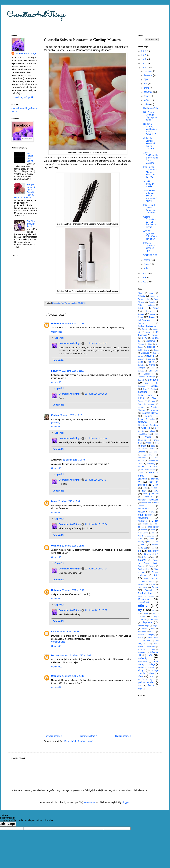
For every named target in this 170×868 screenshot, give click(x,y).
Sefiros (144, 619)
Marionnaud (144, 509)
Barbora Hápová (59, 655)
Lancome (142, 479)
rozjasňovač (144, 602)
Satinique (155, 617)
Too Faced (151, 646)
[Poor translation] (11, 824)
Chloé (149, 443)
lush (144, 491)
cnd (153, 368)
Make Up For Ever (151, 494)
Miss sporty (153, 527)
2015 (144, 68)
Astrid (149, 311)
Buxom (141, 359)
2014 (144, 273)
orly (154, 557)
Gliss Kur (146, 428)
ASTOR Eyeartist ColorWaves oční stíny (150, 235)
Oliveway (147, 554)
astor (156, 308)
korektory (151, 464)
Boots (156, 350)
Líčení (156, 485)
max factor (145, 515)
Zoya (140, 688)
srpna (147, 88)
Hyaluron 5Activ (151, 108)
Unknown (56, 323)
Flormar (152, 401)
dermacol (153, 380)
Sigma (156, 626)
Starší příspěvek (123, 736)
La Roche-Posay (148, 470)
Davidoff (141, 380)
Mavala (141, 512)
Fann (141, 398)
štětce (141, 638)
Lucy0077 (56, 371)
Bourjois (150, 356)
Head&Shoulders (144, 434)
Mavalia (152, 512)
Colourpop (148, 374)
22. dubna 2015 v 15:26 (96, 438)
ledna (147, 268)
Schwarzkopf (143, 626)
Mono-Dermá (143, 533)
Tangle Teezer (153, 638)
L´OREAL (154, 467)
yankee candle (146, 682)
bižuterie (151, 347)
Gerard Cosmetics (146, 419)
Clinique (142, 368)
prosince (148, 71)
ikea (157, 443)
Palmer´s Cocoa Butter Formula (148, 563)
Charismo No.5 (150, 255)
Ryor (154, 610)
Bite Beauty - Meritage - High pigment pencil (151, 116)
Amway (142, 296)
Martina (55, 415)
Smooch (141, 634)
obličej (144, 548)
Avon (140, 317)
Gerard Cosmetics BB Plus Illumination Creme (150, 222)
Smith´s (152, 632)
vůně (140, 676)
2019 (144, 51)
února (147, 264)
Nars (140, 539)
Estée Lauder (145, 395)
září (146, 84)
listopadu (148, 75)
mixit (153, 530)
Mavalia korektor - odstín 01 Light (149, 247)
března (147, 260)
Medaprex (142, 521)
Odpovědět (56, 332)
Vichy (141, 670)
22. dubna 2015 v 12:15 (71, 415)
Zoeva (151, 685)
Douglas (155, 386)
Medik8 (155, 521)
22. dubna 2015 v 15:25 (96, 343)
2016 (144, 63)
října (146, 79)
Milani (145, 524)
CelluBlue (142, 365)
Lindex (145, 488)
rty (140, 610)
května (147, 100)
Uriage (152, 664)
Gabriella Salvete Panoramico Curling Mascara (150, 143)
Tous (153, 649)
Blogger (126, 802)
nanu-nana (152, 536)
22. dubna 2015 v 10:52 (73, 323)
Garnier (148, 416)
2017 (144, 59)
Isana (153, 446)
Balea (152, 317)
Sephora (147, 622)
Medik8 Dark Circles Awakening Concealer (150, 209)
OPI (157, 554)
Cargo (141, 362)
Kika (53, 632)
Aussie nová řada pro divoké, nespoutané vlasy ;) (150, 196)
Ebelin (153, 389)
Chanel (148, 437)
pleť (156, 575)
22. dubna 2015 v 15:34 (69, 501)
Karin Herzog (153, 452)
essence (143, 392)
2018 (144, 55)
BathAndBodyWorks (147, 326)
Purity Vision (148, 581)
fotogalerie (142, 407)
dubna (147, 104)
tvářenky (143, 658)
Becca (148, 332)
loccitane (155, 488)
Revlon (155, 587)
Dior (147, 383)
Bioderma (150, 341)
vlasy (152, 673)
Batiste (145, 329)
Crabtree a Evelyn (146, 377)
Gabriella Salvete (150, 413)
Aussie (141, 314)
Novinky (141, 542)
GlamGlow (154, 425)
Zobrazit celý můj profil (22, 97)
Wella (152, 677)
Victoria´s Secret (146, 668)
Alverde (152, 293)
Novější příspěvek (53, 736)
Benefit (155, 335)
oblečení (155, 545)
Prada (146, 578)
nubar (150, 542)
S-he (146, 614)
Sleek (153, 629)
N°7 (154, 533)
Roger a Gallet (146, 596)
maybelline (143, 518)
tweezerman (143, 662)
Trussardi (142, 652)
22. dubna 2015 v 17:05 (96, 610)
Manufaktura (146, 503)
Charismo (142, 440)
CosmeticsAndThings (36, 15)
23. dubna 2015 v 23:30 (73, 676)
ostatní (142, 560)
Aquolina (152, 302)
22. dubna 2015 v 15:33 (74, 460)
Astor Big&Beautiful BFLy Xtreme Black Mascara (151, 158)
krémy (141, 467)
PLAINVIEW (89, 802)
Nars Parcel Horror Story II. (30, 157)
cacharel (152, 359)
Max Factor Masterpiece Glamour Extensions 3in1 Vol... (150, 172)
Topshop (142, 649)
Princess (155, 578)
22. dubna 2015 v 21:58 (68, 632)
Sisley (144, 629)
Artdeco (152, 305)
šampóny (152, 634)
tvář (150, 655)
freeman (155, 410)
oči (140, 551)
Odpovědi (59, 338)
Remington (143, 587)
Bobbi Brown (144, 350)
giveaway (56, 423)
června (147, 96)
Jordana (142, 452)
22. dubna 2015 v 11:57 (73, 371)
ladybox (141, 473)
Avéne (153, 314)
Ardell (141, 305)
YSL (140, 685)
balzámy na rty (146, 320)
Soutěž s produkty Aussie (31, 224)
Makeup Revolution (148, 500)
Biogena (141, 344)
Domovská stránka (88, 736)
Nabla (141, 536)
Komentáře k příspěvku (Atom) (79, 741)
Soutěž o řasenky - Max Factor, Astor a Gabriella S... (151, 129)
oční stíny (153, 551)
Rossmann (144, 599)
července (148, 92)
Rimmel (148, 590)
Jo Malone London (146, 449)
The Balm (146, 640)
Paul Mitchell (144, 569)
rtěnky (143, 606)
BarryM (141, 323)
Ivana (54, 501)
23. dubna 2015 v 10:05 (80, 655)
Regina (152, 584)
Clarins (152, 365)
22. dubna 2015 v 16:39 (73, 590)
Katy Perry (148, 455)
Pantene (152, 566)
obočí (154, 548)
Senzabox (154, 619)
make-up (148, 497)
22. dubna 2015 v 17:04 (96, 480)
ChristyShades (58, 642)
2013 (144, 278)
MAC (156, 491)
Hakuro (152, 431)
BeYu (144, 338)
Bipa (150, 344)
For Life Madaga (146, 404)
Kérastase (142, 458)
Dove (145, 389)
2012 (144, 282)
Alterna (141, 293)
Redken (141, 584)
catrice (151, 362)
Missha (144, 530)
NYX (144, 545)
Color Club (154, 371)
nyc (157, 542)
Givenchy (142, 425)
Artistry (141, 308)
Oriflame (145, 557)
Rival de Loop (146, 593)
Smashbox (142, 632)
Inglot (144, 446)
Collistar (141, 371)
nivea (152, 539)
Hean (156, 434)
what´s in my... (146, 679)
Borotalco (145, 353)
